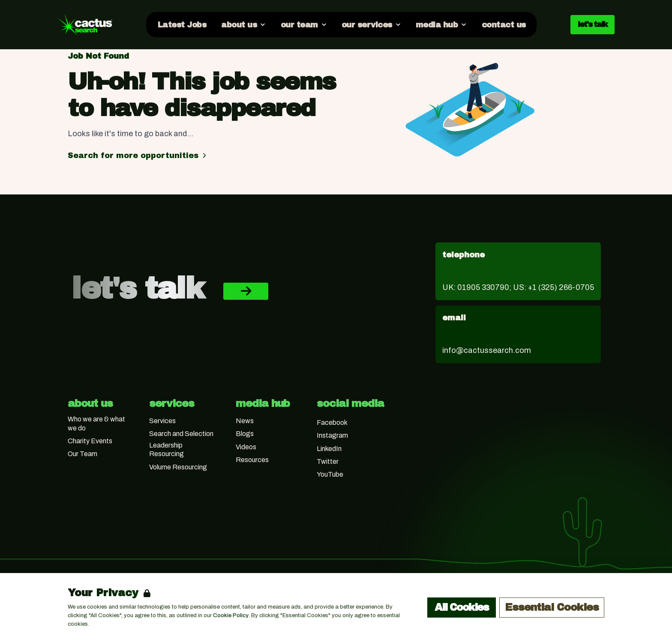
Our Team (82, 454)
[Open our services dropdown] (371, 24)
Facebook (332, 423)
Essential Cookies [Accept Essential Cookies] (552, 607)
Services (162, 421)
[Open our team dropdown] (303, 24)
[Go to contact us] (503, 24)
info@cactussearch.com (487, 350)
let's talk (592, 24)
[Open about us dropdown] (243, 24)
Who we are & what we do (96, 424)
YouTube (330, 474)
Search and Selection (181, 434)
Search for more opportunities (138, 155)
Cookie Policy (231, 615)
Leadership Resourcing (166, 450)
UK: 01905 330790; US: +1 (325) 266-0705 (518, 287)
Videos (246, 447)
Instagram (332, 435)
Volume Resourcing (178, 467)
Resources (252, 460)
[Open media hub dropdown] (441, 24)
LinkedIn (329, 449)
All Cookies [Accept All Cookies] (462, 607)
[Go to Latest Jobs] (181, 24)
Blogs (245, 434)
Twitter (328, 461)
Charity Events (90, 441)
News (245, 421)
